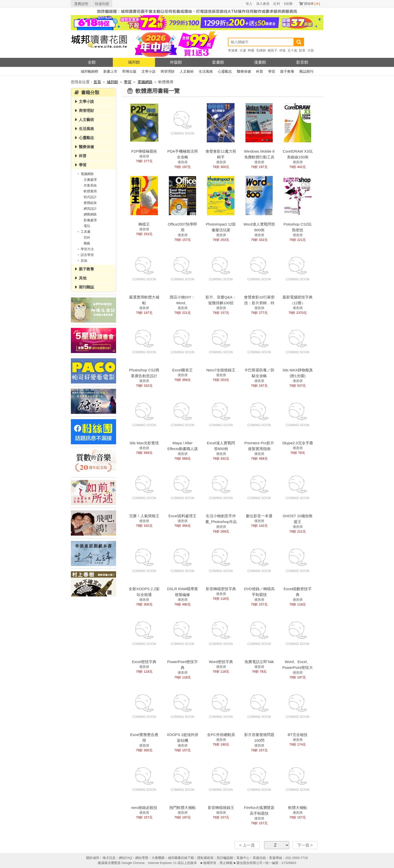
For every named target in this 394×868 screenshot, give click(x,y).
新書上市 (110, 71)
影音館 (302, 62)
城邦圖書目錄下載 (181, 858)
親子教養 (287, 71)
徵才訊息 (109, 858)
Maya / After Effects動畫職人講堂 (183, 449)
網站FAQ (125, 858)
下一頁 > (305, 845)
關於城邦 (93, 858)
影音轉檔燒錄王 (221, 808)
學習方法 (85, 249)
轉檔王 (144, 224)
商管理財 (168, 71)
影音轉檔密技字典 (221, 589)
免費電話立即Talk (259, 662)
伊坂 (282, 50)
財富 (302, 50)
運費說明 (81, 4)
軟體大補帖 (298, 808)
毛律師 (261, 50)
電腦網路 (145, 82)
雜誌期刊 (306, 71)
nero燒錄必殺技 (144, 808)
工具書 (83, 232)
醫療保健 (244, 71)
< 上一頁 (247, 845)
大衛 (311, 50)
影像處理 (90, 220)
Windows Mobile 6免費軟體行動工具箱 (259, 157)
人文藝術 (187, 71)
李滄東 (233, 50)
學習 (272, 71)
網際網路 (90, 214)
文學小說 (149, 71)
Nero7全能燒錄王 (221, 370)
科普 (260, 71)
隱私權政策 (205, 858)
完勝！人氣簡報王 (144, 516)
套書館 (218, 62)
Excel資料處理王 (183, 516)
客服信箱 (259, 858)
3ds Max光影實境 (144, 443)
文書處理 (90, 180)
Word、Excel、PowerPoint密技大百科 (298, 667)
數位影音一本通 (259, 516)
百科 (87, 237)
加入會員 (263, 4)
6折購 (288, 4)
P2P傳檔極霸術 (144, 151)
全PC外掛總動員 (221, 735)
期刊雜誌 (86, 287)
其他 (82, 261)
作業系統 (90, 185)
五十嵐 (292, 50)
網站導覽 (142, 858)
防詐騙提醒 (225, 858)
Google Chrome (133, 863)
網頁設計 (90, 209)
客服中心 (243, 858)
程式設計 (90, 197)
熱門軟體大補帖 (183, 808)
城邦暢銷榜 (89, 71)
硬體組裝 (90, 203)
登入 (249, 4)
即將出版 (129, 71)
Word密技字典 (221, 662)
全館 (92, 62)
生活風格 (206, 71)
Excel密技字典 (144, 662)
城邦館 (134, 62)
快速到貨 (102, 4)
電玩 (87, 226)
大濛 (243, 50)
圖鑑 (87, 243)
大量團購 (158, 858)
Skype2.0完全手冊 (298, 443)
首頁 (97, 82)
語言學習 (85, 255)
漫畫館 (260, 62)
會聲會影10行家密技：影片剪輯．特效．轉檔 (259, 303)
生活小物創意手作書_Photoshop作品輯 (221, 522)
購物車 (312, 4)
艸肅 (251, 50)
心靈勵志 (225, 71)
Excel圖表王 (183, 370)
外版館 (176, 62)
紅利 (277, 4)
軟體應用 (90, 191)
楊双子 (273, 50)
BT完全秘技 (298, 735)
